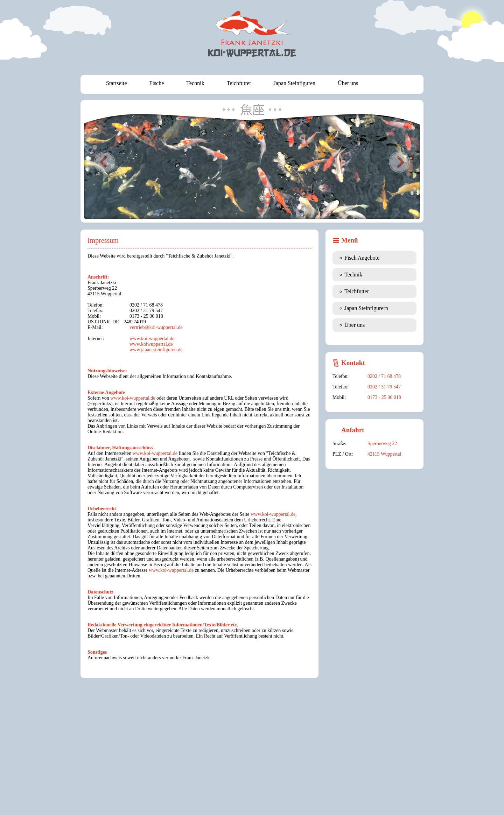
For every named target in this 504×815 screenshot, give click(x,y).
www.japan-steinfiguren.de (156, 350)
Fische (157, 83)
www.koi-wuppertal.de (152, 339)
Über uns (348, 83)
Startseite (117, 83)
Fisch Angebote (362, 258)
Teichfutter (239, 83)
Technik (195, 83)
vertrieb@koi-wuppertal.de (156, 327)
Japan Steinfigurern (366, 308)
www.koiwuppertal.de (151, 344)
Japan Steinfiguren (295, 83)
